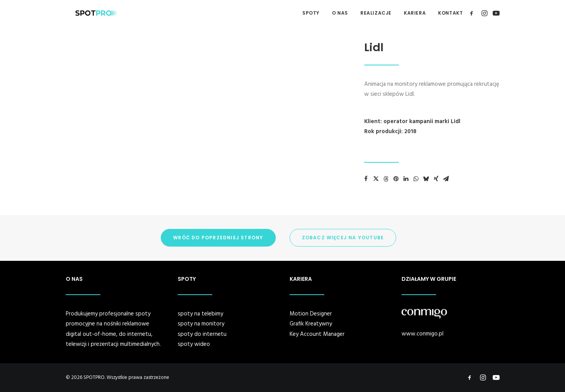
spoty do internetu (202, 334)
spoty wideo (194, 344)
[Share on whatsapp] (416, 179)
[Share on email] (446, 179)
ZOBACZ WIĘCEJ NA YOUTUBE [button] (343, 238)
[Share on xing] (436, 179)
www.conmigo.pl (422, 334)
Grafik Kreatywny (311, 324)
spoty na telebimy (200, 314)
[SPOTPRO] (86, 13)
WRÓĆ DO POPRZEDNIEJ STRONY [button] (218, 238)
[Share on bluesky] (426, 179)
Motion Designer (311, 314)
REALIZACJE (376, 13)
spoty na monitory (201, 324)
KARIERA (415, 13)
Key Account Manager (317, 334)
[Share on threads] (386, 179)
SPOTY (311, 13)
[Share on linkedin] (406, 179)
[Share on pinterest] (396, 179)
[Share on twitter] (376, 179)
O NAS (340, 13)
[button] (473, 13)
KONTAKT (450, 13)
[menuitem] (311, 13)
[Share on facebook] (366, 179)
